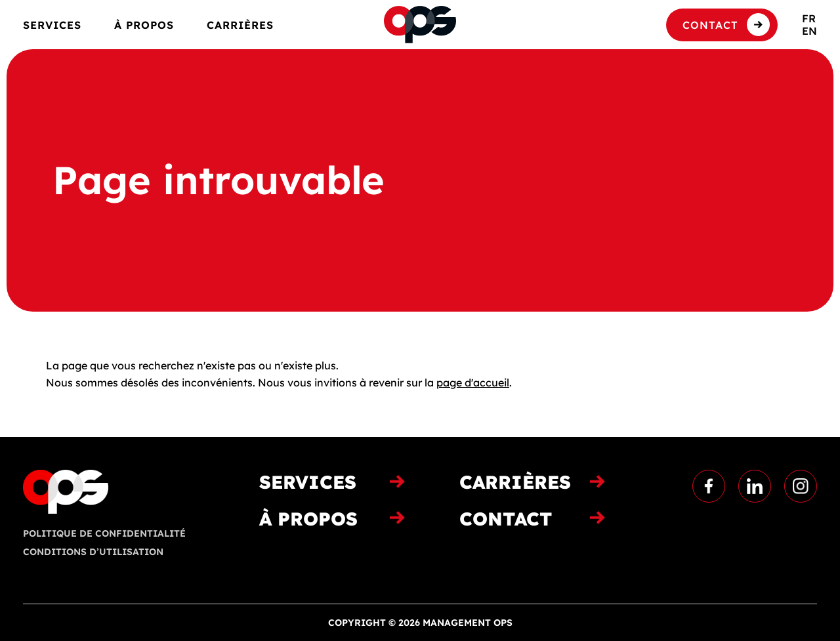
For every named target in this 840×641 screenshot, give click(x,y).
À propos (144, 26)
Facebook (709, 486)
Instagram (801, 486)
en (809, 31)
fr (809, 18)
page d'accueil (473, 383)
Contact (710, 25)
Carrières (240, 26)
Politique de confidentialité (104, 533)
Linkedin (755, 486)
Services (52, 26)
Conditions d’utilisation (93, 552)
